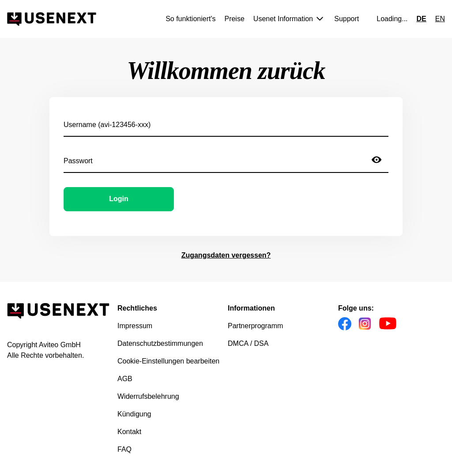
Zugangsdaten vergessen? (226, 255)
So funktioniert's (190, 19)
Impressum (135, 326)
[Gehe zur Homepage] (52, 19)
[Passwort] (214, 160)
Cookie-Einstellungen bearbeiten (168, 361)
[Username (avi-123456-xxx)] (226, 124)
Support (347, 19)
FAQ (124, 449)
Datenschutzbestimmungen (160, 343)
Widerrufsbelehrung (148, 396)
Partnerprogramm (255, 326)
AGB (125, 379)
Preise (234, 19)
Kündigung (134, 414)
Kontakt (129, 432)
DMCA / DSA (248, 343)
